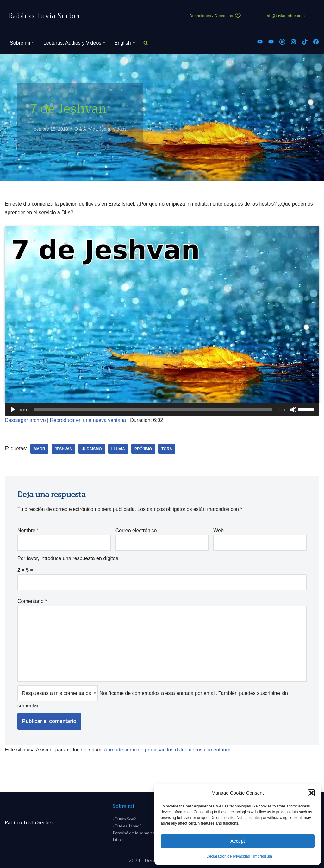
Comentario (32, 601)
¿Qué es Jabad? (127, 826)
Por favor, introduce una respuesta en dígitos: (69, 558)
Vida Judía (100, 129)
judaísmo (92, 449)
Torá (167, 449)
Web (218, 530)
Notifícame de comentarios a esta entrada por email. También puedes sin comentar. (153, 697)
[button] (311, 793)
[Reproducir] (13, 410)
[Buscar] (146, 43)
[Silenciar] (293, 410)
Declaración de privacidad (228, 856)
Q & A (80, 129)
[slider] (153, 410)
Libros (118, 840)
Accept (238, 841)
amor (39, 449)
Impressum (262, 856)
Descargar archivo (25, 421)
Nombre (28, 530)
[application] (162, 410)
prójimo (143, 449)
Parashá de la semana (134, 833)
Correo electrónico (138, 530)
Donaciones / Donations (211, 16)
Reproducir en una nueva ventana (88, 421)
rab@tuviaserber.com (285, 16)
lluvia (118, 449)
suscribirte (268, 694)
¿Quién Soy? (124, 819)
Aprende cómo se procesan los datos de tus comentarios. (169, 750)
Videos (120, 129)
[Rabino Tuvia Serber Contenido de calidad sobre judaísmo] (44, 16)
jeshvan (64, 449)
